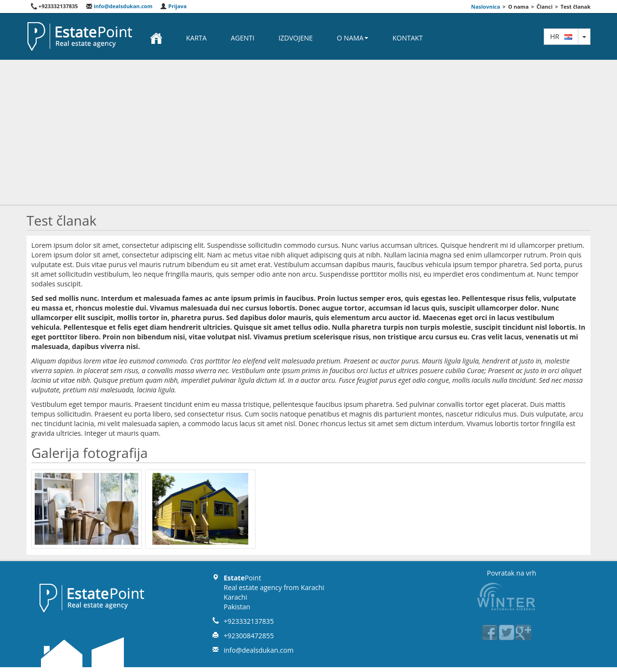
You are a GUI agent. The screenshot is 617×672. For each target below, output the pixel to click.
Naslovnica (485, 7)
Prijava (173, 6)
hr (561, 36)
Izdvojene (296, 38)
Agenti (243, 38)
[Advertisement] (308, 132)
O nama (353, 38)
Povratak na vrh (511, 573)
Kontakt (408, 38)
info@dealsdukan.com (119, 6)
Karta (196, 38)
